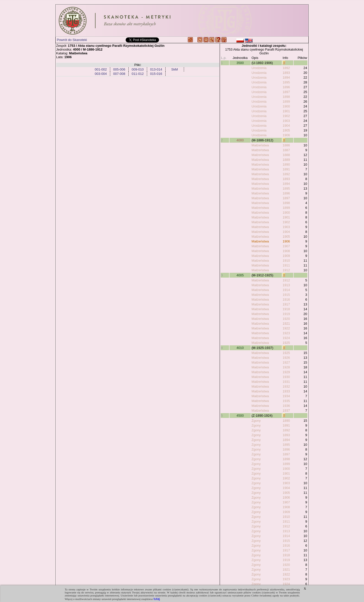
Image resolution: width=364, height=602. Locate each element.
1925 (286, 343)
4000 (240, 140)
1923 (286, 333)
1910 (286, 261)
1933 (286, 391)
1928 (286, 367)
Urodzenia (259, 68)
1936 (286, 406)
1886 (286, 145)
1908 (286, 251)
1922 (286, 328)
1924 (286, 338)
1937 (286, 410)
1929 (286, 372)
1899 (286, 102)
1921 (286, 324)
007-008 (119, 74)
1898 (286, 97)
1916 (286, 299)
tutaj (157, 599)
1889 (286, 160)
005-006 (119, 69)
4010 (240, 348)
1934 (286, 396)
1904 (286, 126)
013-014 (156, 69)
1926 (286, 358)
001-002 (101, 69)
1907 (286, 246)
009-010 (138, 69)
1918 (286, 309)
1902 (286, 116)
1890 (286, 164)
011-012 (138, 74)
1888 (286, 155)
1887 (286, 150)
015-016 (156, 74)
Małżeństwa (260, 145)
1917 (286, 304)
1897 (286, 92)
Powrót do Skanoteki (72, 40)
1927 (286, 362)
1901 (286, 111)
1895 (286, 82)
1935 (286, 401)
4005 (240, 275)
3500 (240, 63)
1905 (286, 130)
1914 (286, 290)
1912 (286, 270)
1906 (286, 135)
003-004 (101, 74)
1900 (286, 106)
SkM (175, 69)
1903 (286, 121)
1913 (286, 285)
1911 (286, 265)
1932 (286, 386)
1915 (286, 295)
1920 (286, 319)
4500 (240, 416)
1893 (286, 73)
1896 (286, 87)
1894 (286, 77)
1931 (286, 382)
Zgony (256, 421)
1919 (286, 314)
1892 (286, 68)
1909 (286, 256)
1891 (286, 169)
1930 (286, 377)
